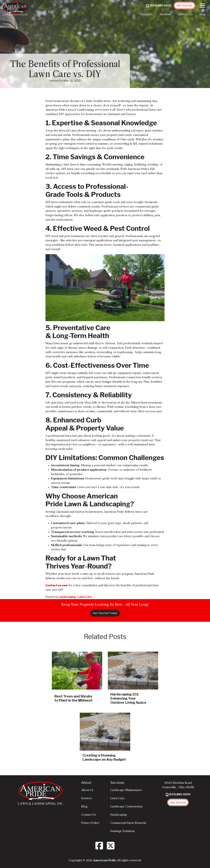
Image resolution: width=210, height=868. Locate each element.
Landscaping (67, 597)
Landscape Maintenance (126, 790)
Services (165, 14)
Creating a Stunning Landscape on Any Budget (104, 757)
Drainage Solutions (123, 831)
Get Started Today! (105, 613)
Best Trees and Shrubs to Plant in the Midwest (73, 698)
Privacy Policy (90, 823)
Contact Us (185, 14)
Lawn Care (85, 597)
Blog (202, 14)
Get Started (184, 5)
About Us (147, 14)
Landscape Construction (126, 806)
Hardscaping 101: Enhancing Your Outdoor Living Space (128, 698)
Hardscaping (118, 815)
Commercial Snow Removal (128, 823)
